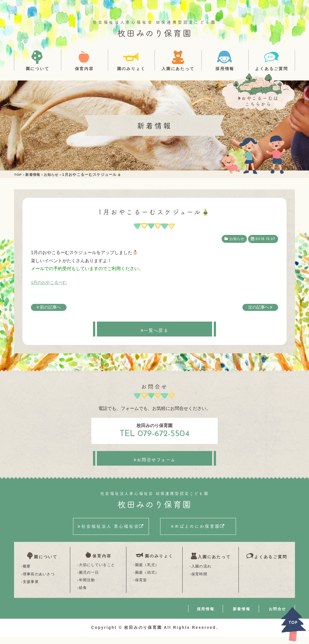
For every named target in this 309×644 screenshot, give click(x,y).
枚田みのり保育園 (154, 33)
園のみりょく (131, 69)
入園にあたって (178, 69)
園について (38, 69)
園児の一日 (89, 580)
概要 (27, 572)
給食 (83, 595)
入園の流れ (201, 572)
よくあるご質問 (272, 69)
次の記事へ (258, 307)
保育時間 (199, 580)
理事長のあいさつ (39, 580)
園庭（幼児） (147, 580)
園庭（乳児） (147, 572)
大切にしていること (97, 572)
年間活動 (87, 587)
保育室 (141, 587)
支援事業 (31, 587)
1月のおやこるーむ (50, 282)
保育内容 (84, 69)
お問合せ (278, 616)
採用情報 (225, 69)
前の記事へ (51, 307)
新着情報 (242, 616)
